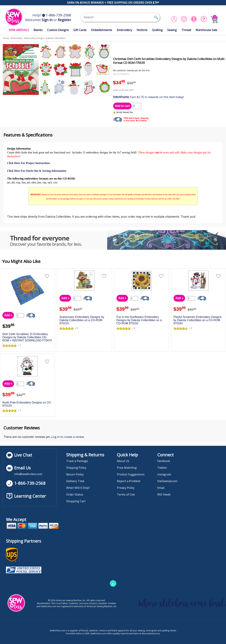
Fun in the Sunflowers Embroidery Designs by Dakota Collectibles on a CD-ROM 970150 (139, 320)
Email (161, 488)
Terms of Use (126, 494)
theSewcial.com (167, 481)
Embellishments (102, 30)
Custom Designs (58, 30)
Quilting (157, 30)
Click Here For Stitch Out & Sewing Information (37, 171)
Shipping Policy (76, 468)
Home (6, 38)
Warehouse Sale (206, 30)
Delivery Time (75, 481)
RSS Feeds (164, 494)
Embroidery (124, 30)
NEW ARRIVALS (19, 30)
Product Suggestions (131, 474)
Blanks (38, 30)
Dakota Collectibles (56, 38)
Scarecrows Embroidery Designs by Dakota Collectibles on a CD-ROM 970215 (82, 320)
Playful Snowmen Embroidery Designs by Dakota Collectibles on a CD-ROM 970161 (197, 320)
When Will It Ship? (78, 488)
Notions (142, 30)
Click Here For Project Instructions (29, 163)
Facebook (164, 461)
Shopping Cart (76, 501)
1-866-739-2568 (57, 15)
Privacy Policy (126, 488)
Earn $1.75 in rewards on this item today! (148, 97)
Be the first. (144, 70)
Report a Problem (129, 481)
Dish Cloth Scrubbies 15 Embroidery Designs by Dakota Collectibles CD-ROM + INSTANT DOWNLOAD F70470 (27, 337)
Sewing (172, 30)
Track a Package (77, 461)
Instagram (164, 474)
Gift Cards (80, 30)
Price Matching (127, 468)
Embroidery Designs (34, 38)
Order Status (75, 494)
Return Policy (75, 474)
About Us (123, 461)
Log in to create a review (68, 437)
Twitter (162, 468)
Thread (186, 30)
